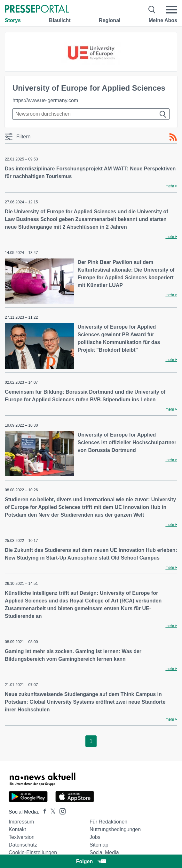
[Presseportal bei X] (51, 812)
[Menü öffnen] (171, 10)
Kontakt (17, 829)
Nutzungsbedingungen (115, 829)
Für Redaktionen (108, 822)
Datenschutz (23, 845)
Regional (110, 20)
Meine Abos (163, 20)
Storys (13, 20)
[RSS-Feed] (173, 137)
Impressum (21, 822)
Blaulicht (60, 20)
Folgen (91, 861)
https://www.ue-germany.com (45, 100)
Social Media (104, 852)
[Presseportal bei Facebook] (43, 812)
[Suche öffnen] (152, 10)
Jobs (95, 837)
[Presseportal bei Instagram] (61, 811)
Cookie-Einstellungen (33, 852)
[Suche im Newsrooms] (91, 114)
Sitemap (99, 845)
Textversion (22, 837)
